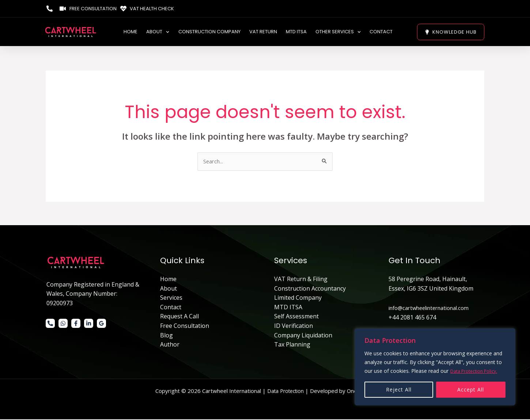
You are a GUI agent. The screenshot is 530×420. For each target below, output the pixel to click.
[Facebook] (76, 324)
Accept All (471, 389)
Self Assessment (296, 317)
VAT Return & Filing (301, 280)
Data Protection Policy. (478, 371)
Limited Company (298, 298)
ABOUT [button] (158, 33)
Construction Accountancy (310, 289)
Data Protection (284, 391)
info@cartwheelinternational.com (434, 309)
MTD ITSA (296, 33)
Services (171, 298)
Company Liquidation (303, 336)
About (169, 289)
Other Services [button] (338, 33)
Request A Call (179, 317)
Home (130, 33)
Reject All (399, 389)
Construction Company (209, 33)
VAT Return (263, 33)
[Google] (101, 324)
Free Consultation (185, 326)
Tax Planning (292, 345)
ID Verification (294, 326)
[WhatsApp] (63, 324)
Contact (381, 33)
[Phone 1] (50, 324)
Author (170, 345)
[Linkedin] (89, 324)
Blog (166, 336)
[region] (435, 367)
